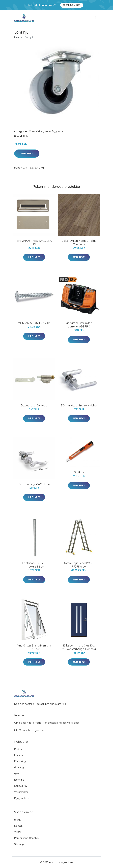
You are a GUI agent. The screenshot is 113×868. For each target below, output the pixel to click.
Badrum (19, 749)
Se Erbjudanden (72, 5)
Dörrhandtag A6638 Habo (34, 484)
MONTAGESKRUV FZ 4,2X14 (34, 323)
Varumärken (36, 131)
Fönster (19, 755)
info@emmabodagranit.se (29, 730)
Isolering (19, 780)
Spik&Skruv (21, 786)
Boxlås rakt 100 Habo (34, 405)
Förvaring (20, 761)
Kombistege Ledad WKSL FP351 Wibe (79, 565)
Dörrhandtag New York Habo (79, 405)
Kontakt (19, 826)
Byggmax (58, 131)
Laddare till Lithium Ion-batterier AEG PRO (79, 325)
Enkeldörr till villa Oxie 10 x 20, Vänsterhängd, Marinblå (79, 647)
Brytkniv (79, 472)
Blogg (18, 820)
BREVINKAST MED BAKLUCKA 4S (34, 242)
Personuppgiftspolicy (27, 838)
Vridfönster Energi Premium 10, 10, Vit (34, 647)
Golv (17, 774)
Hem (17, 37)
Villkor (18, 832)
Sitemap (19, 844)
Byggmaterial (22, 798)
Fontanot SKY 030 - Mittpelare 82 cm (34, 565)
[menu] (96, 18)
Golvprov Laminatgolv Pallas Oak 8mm (79, 242)
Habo (48, 131)
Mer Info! (27, 153)
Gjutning (19, 767)
